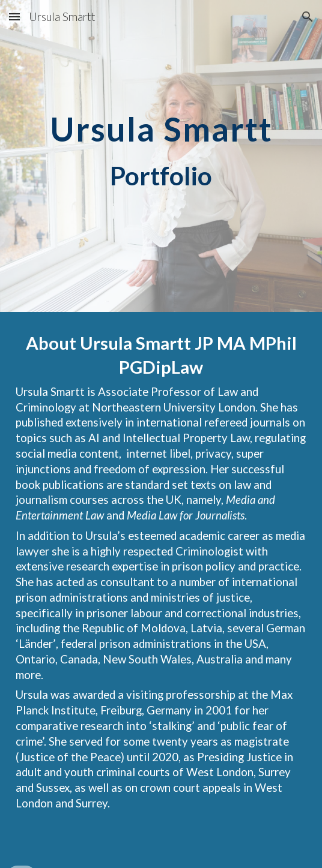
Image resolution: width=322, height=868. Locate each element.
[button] (14, 16)
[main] (161, 156)
